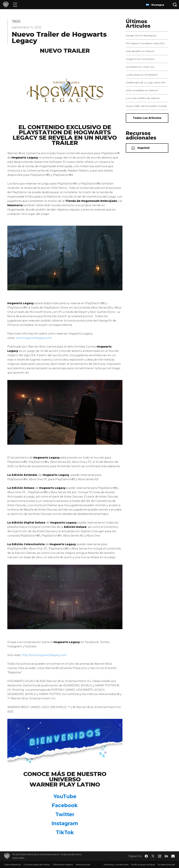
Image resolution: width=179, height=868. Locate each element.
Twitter (65, 814)
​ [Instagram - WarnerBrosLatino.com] (160, 856)
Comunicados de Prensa (37, 864)
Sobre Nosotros (12, 864)
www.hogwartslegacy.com (34, 338)
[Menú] (15, 5)
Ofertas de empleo (63, 864)
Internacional (83, 864)
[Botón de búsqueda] (175, 5)
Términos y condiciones (116, 864)
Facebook (65, 805)
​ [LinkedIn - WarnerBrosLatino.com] (166, 856)
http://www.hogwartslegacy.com (44, 655)
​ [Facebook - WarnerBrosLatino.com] (146, 856)
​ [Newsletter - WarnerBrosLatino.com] (173, 856)
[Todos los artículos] (147, 118)
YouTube (65, 796)
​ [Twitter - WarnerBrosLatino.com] (153, 856)
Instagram (65, 823)
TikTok (65, 832)
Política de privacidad (143, 864)
